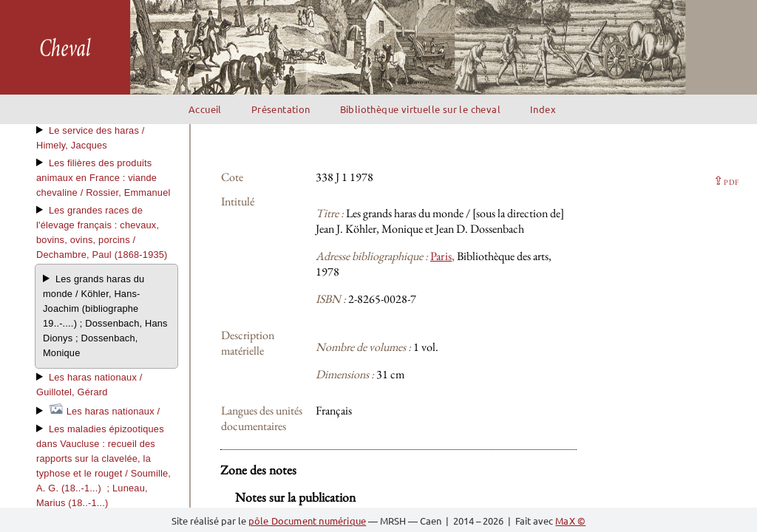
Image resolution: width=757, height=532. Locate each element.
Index (543, 109)
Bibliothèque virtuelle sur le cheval (420, 109)
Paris (441, 256)
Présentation (281, 109)
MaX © (570, 521)
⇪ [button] (726, 181)
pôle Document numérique (308, 521)
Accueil (205, 109)
